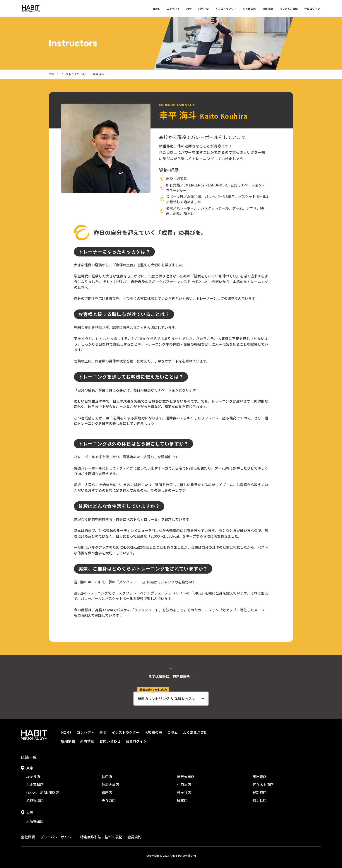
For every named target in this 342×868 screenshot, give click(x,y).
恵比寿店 (260, 777)
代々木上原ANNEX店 (43, 792)
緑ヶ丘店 (260, 800)
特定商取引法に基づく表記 (101, 837)
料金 (189, 9)
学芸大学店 (186, 777)
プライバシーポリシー (58, 837)
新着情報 (87, 741)
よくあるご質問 (289, 9)
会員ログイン (312, 9)
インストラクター (226, 9)
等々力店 (109, 800)
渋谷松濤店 (35, 800)
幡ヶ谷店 (184, 792)
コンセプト (173, 9)
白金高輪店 (35, 784)
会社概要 (28, 837)
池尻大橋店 (110, 784)
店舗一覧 (203, 9)
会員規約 (134, 837)
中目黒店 (184, 784)
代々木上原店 (263, 784)
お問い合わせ (110, 741)
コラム (173, 732)
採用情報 (268, 9)
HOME (157, 9)
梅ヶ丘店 (33, 777)
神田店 (107, 777)
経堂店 (182, 800)
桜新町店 (260, 792)
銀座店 (107, 792)
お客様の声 (249, 9)
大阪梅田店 (35, 821)
